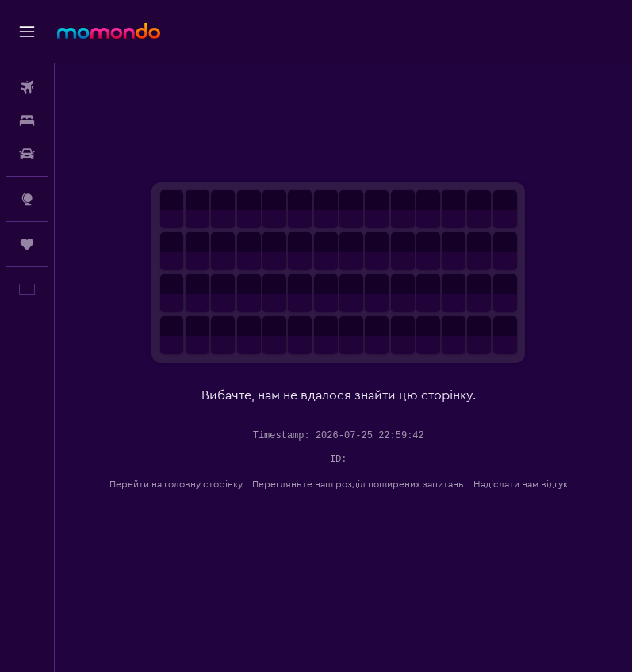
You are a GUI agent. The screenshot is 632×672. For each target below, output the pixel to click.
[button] (27, 32)
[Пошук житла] (27, 120)
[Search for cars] (27, 154)
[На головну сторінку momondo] (109, 31)
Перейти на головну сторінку (181, 484)
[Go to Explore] (27, 199)
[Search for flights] (27, 87)
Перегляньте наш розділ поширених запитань (363, 484)
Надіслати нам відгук (525, 484)
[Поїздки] (27, 244)
